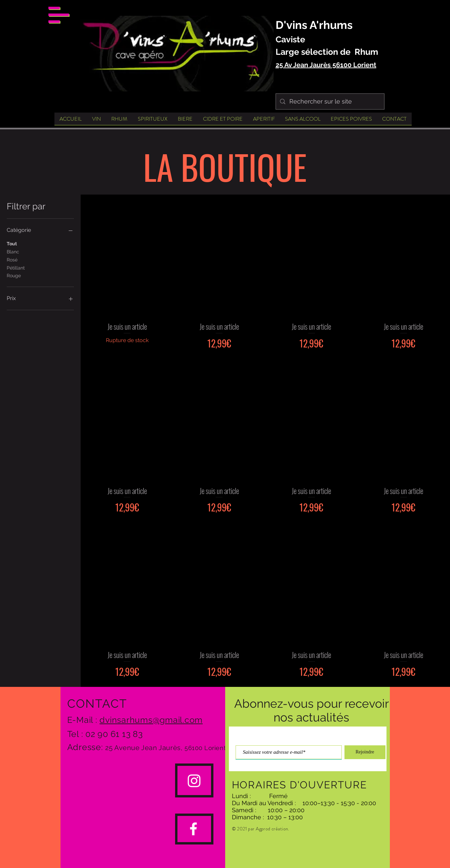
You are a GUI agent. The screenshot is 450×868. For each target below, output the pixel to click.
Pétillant (16, 267)
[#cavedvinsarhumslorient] (194, 781)
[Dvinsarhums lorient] (193, 829)
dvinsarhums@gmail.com (151, 720)
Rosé (12, 259)
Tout (12, 243)
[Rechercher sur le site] (330, 101)
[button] (59, 15)
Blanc (13, 251)
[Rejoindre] (365, 752)
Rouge (14, 275)
